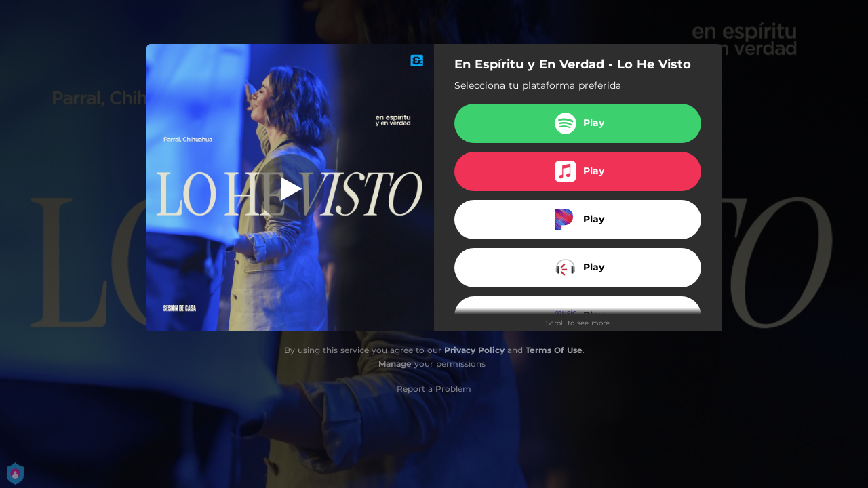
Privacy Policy (474, 350)
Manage (395, 364)
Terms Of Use (554, 350)
